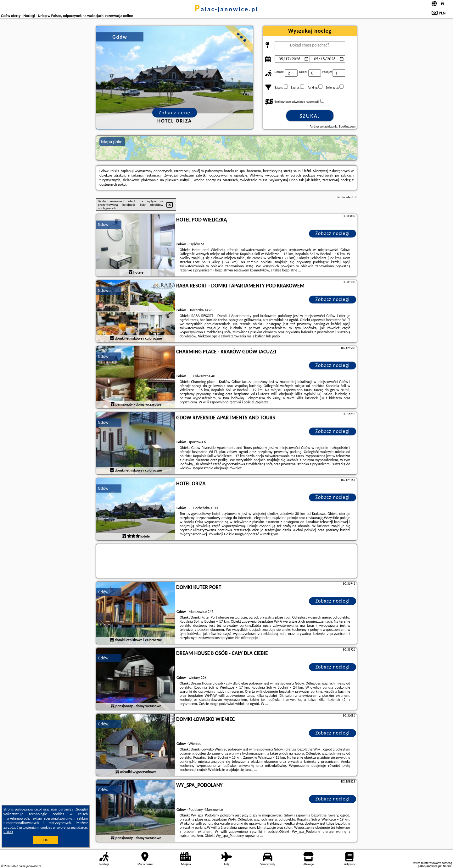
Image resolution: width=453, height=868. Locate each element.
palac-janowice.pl (226, 9)
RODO (8, 832)
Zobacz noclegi (333, 233)
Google (81, 809)
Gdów (103, 224)
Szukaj (310, 116)
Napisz (447, 866)
